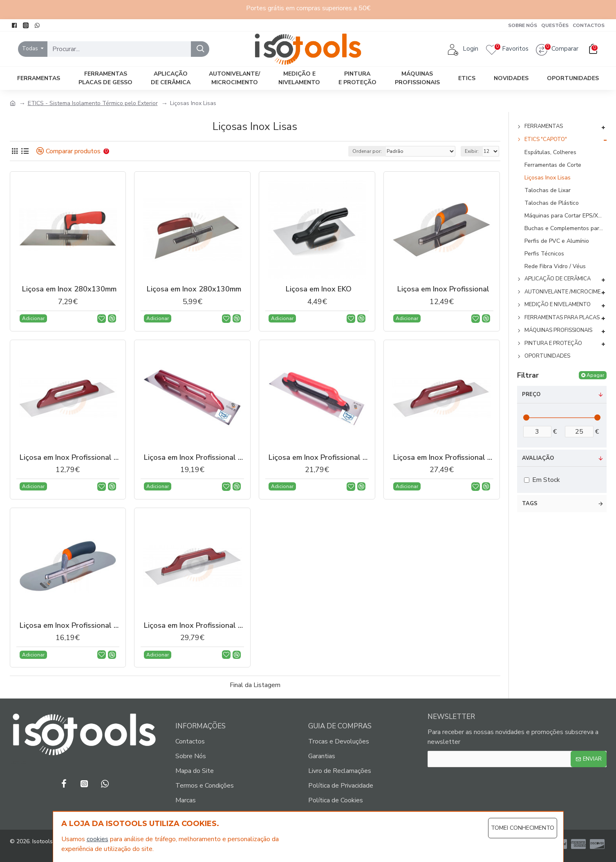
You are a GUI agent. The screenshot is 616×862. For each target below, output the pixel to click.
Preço (531, 394)
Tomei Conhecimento (523, 828)
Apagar (595, 375)
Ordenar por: (367, 151)
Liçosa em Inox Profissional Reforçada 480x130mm (194, 626)
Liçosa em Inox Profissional (443, 289)
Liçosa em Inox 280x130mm (69, 289)
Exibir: (472, 151)
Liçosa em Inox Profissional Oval (70, 626)
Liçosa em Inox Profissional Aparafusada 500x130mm (443, 458)
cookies (97, 839)
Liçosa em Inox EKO (319, 289)
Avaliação (538, 458)
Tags (530, 504)
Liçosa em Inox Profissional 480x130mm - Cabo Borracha (319, 458)
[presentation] (491, 788)
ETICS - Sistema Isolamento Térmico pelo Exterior (93, 103)
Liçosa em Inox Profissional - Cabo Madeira (70, 458)
